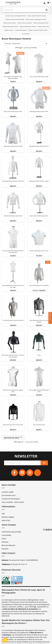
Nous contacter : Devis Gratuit (13, 502)
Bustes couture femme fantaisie (15, 19)
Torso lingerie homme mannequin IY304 (39, 391)
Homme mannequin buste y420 (13, 216)
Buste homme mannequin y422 (13, 111)
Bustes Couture (9, 30)
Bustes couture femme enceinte (37, 16)
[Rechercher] (26, 10)
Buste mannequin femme (41, 23)
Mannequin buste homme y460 (13, 146)
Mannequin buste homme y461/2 (39, 146)
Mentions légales (8, 517)
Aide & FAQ (6, 520)
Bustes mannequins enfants (28, 26)
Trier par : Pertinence (12, 44)
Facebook (15, 473)
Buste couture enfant (10, 23)
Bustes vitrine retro (44, 26)
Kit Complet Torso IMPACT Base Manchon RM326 (13, 77)
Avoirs (4, 539)
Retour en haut (13, 437)
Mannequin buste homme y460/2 (39, 181)
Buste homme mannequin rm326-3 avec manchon (13, 252)
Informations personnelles (11, 532)
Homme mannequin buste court (39, 251)
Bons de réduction (8, 545)
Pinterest (30, 473)
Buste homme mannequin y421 (39, 216)
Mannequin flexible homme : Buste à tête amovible (13, 356)
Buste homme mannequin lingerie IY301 (13, 391)
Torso (39, 355)
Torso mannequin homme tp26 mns (13, 320)
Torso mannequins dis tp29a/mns (39, 285)
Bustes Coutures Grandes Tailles (38, 30)
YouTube (22, 473)
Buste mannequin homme (11, 26)
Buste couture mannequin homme (36, 19)
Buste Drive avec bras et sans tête (13, 425)
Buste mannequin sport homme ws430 (39, 321)
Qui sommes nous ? (9, 495)
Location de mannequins (11, 499)
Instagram (37, 473)
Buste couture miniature (25, 23)
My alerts (5, 549)
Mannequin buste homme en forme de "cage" (13, 286)
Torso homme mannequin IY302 (39, 77)
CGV (3, 514)
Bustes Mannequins (21, 30)
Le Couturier (26, 34)
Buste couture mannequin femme (16, 16)
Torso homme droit (39, 425)
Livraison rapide (8, 492)
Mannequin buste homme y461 (39, 111)
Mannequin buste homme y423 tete (13, 181)
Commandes (6, 535)
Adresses (5, 542)
